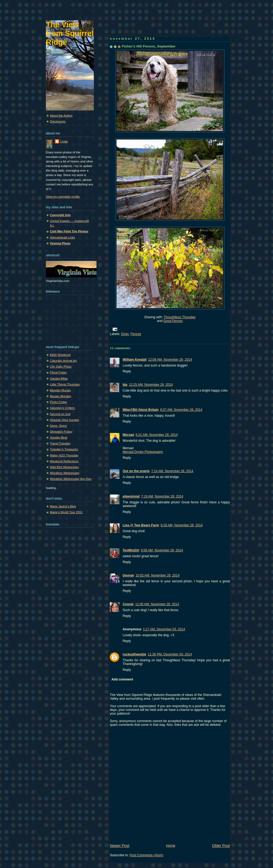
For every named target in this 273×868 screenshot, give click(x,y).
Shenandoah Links (63, 237)
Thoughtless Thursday (180, 317)
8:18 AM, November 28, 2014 (182, 525)
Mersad (128, 435)
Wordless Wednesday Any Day (71, 479)
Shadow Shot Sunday (65, 420)
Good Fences (173, 321)
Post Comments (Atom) (146, 855)
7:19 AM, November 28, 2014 (162, 496)
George (128, 575)
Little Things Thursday (65, 384)
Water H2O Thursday (64, 455)
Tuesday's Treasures (64, 449)
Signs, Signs (58, 426)
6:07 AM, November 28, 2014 (181, 410)
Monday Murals (60, 390)
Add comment (122, 679)
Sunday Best (59, 437)
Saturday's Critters (62, 408)
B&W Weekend (60, 355)
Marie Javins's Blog (63, 506)
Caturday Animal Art (63, 361)
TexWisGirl (131, 550)
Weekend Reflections (64, 461)
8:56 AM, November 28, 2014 (162, 550)
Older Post (221, 846)
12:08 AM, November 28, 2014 (170, 360)
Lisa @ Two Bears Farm (141, 525)
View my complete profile (63, 197)
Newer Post (120, 846)
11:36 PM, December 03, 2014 (170, 654)
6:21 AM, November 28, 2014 (157, 435)
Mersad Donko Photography (143, 452)
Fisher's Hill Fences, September (149, 46)
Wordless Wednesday (65, 473)
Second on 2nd (60, 414)
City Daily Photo (61, 367)
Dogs (125, 334)
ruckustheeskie (134, 654)
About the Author (61, 116)
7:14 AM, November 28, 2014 (172, 471)
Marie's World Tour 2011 (66, 512)
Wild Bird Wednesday (64, 467)
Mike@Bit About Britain (141, 410)
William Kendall (135, 360)
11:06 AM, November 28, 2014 (157, 604)
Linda (64, 141)
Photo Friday (59, 402)
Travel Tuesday (60, 443)
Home (171, 845)
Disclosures (58, 121)
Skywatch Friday (61, 432)
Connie (128, 604)
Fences (136, 334)
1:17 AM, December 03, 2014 (164, 629)
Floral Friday (58, 372)
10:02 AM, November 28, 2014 (158, 575)
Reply (127, 371)
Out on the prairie (136, 471)
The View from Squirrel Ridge (70, 33)
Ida (125, 385)
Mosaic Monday (61, 396)
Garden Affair (59, 379)
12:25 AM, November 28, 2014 (151, 385)
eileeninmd (131, 496)
